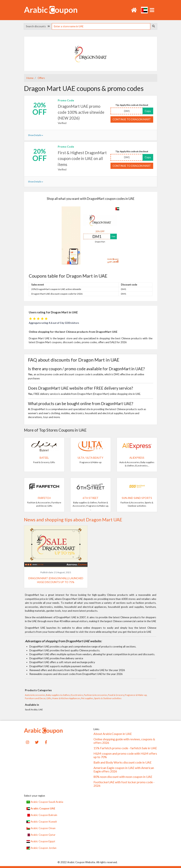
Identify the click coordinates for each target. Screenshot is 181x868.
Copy (148, 111)
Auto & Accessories (35, 695)
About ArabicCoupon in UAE (113, 734)
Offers (41, 78)
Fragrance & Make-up (136, 695)
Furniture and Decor (35, 698)
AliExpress (137, 458)
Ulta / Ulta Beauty (90, 458)
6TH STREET (91, 498)
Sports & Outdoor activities (108, 698)
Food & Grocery (116, 695)
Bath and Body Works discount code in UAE (122, 762)
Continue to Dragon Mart (132, 119)
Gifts (49, 698)
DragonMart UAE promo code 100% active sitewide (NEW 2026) (81, 112)
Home (30, 78)
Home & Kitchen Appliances (66, 698)
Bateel (44, 458)
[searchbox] (101, 26)
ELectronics (77, 695)
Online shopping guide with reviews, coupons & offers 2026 (124, 741)
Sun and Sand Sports (137, 498)
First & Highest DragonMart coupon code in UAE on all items (82, 159)
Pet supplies (87, 698)
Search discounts (38, 26)
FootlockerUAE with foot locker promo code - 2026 (124, 784)
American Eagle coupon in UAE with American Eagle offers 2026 (124, 770)
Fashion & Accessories (96, 695)
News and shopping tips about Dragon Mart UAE (73, 520)
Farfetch (44, 498)
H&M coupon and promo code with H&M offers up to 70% (125, 755)
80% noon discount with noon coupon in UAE (123, 777)
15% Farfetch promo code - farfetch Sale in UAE (125, 748)
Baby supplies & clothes (58, 695)
